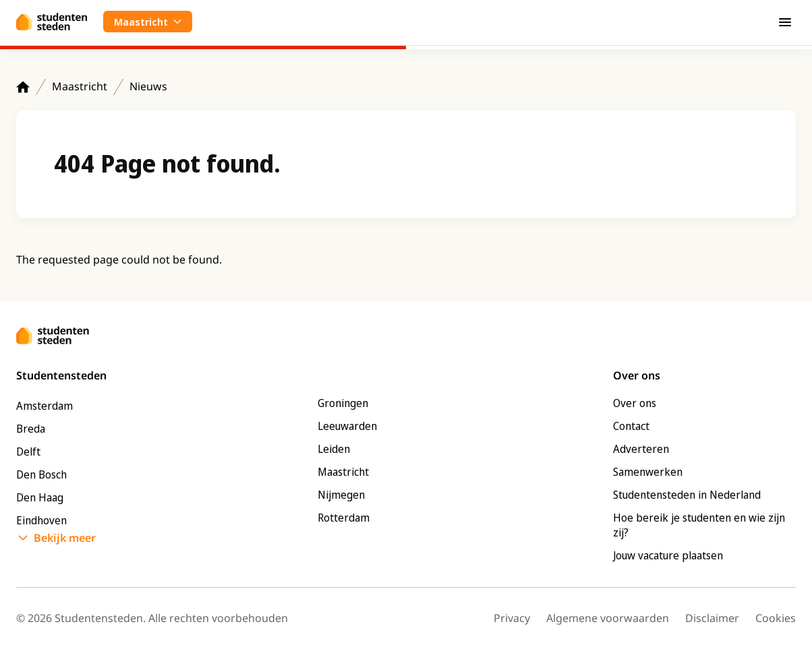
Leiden (334, 449)
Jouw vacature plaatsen (668, 555)
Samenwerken (648, 472)
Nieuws (148, 86)
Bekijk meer (65, 538)
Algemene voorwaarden (608, 618)
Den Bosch (41, 474)
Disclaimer (712, 618)
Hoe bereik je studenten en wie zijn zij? (699, 525)
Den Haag (40, 497)
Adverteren (641, 449)
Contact (631, 426)
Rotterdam (344, 518)
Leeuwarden (347, 426)
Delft (28, 452)
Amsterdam (45, 406)
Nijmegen (341, 495)
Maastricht (80, 86)
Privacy (512, 618)
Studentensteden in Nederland (687, 495)
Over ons (635, 403)
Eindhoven (41, 520)
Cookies (776, 618)
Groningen (343, 403)
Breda (31, 429)
